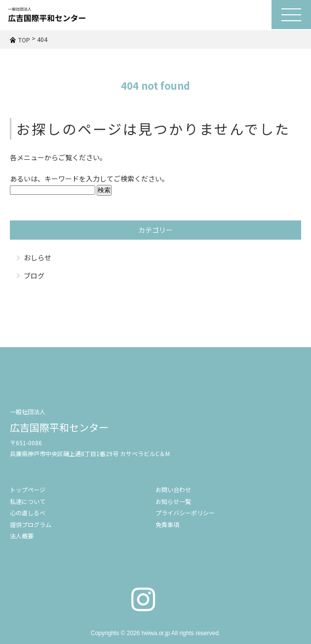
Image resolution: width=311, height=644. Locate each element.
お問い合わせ (173, 489)
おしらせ (38, 257)
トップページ (28, 489)
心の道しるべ (28, 513)
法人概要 (22, 536)
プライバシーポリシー (185, 513)
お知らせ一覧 (173, 501)
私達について (28, 501)
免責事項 (167, 524)
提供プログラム (31, 524)
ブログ (34, 276)
